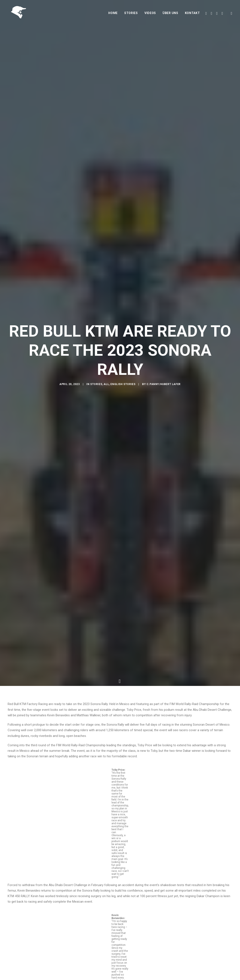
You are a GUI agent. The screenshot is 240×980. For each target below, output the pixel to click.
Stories (131, 14)
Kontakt (192, 14)
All (106, 385)
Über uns (170, 14)
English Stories (123, 385)
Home (113, 14)
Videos (150, 14)
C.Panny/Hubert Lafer (164, 385)
